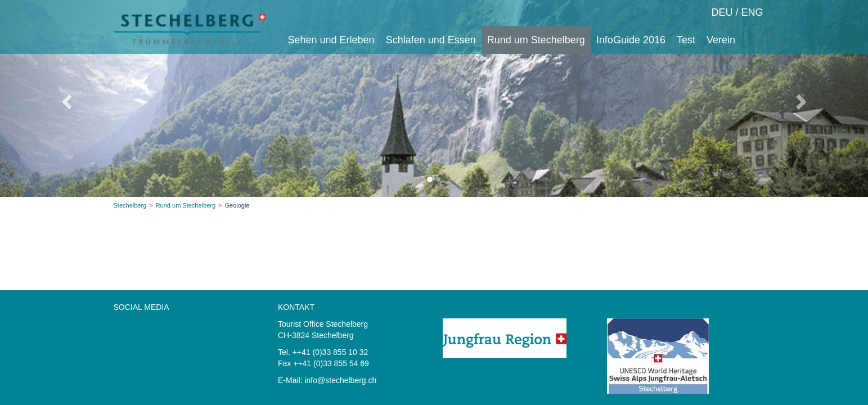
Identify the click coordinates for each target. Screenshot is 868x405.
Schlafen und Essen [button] (431, 40)
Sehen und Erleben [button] (331, 40)
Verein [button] (721, 40)
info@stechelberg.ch (340, 380)
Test (686, 40)
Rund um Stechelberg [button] (536, 40)
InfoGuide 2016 (631, 40)
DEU (722, 12)
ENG (752, 12)
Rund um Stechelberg (186, 205)
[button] (65, 98)
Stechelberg (130, 205)
